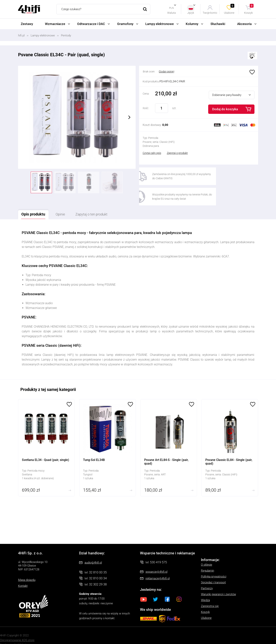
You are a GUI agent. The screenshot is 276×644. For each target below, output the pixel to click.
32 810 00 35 (98, 563)
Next (129, 117)
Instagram (179, 590)
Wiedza (205, 591)
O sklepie (207, 556)
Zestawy (27, 24)
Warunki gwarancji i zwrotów (218, 585)
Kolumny (192, 24)
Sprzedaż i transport (213, 573)
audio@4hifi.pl (93, 553)
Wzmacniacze (55, 24)
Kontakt (23, 577)
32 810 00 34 (98, 569)
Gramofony (125, 24)
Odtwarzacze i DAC (91, 24)
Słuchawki (218, 24)
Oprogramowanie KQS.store (17, 631)
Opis (35, 205)
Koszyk (249, 9)
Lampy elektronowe (160, 24)
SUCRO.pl (20, 636)
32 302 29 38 (98, 575)
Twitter (155, 590)
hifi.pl (21, 35)
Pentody (66, 35)
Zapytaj (100, 205)
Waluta (172, 13)
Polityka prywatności (214, 567)
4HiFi (29, 9)
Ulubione (229, 9)
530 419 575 (158, 553)
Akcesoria (244, 24)
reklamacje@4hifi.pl (158, 569)
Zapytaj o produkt (177, 153)
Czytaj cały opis (152, 153)
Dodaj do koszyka (225, 109)
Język (191, 13)
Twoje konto (210, 13)
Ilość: (146, 108)
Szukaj (145, 9)
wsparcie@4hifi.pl (156, 563)
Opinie (65, 205)
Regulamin (208, 561)
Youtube (144, 590)
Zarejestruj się (210, 597)
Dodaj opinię (166, 72)
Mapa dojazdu (27, 571)
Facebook (167, 590)
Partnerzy (207, 579)
